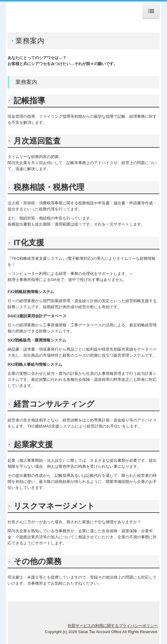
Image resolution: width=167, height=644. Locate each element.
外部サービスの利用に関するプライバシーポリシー (113, 626)
